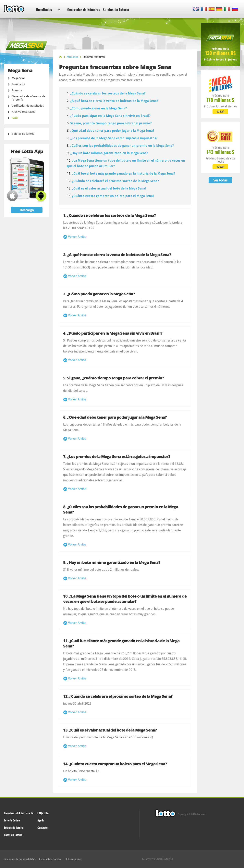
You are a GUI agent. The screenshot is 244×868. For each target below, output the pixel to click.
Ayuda (41, 820)
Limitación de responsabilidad (20, 859)
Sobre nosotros (73, 859)
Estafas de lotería (14, 827)
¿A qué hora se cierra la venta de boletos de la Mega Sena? (114, 101)
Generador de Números (84, 9)
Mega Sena (18, 78)
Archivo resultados (23, 112)
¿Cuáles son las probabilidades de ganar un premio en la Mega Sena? (122, 146)
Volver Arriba (77, 237)
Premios (17, 90)
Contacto (43, 827)
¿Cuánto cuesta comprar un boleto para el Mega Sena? (113, 196)
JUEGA (220, 112)
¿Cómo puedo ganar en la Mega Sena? (98, 108)
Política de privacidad (50, 859)
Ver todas (220, 180)
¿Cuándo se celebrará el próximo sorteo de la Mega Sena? (115, 181)
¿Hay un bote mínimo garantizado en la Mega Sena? (109, 153)
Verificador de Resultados (28, 106)
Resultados (48, 9)
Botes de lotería (13, 835)
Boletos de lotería (23, 134)
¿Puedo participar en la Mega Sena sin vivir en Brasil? (110, 116)
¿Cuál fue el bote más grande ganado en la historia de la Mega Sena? (123, 174)
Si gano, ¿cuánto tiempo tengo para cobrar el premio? (111, 123)
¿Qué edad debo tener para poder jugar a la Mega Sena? (112, 131)
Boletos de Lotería (116, 9)
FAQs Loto (43, 813)
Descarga (27, 210)
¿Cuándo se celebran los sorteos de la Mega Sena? (108, 93)
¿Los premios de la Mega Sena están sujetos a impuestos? (114, 138)
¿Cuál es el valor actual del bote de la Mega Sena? (109, 188)
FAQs (15, 118)
